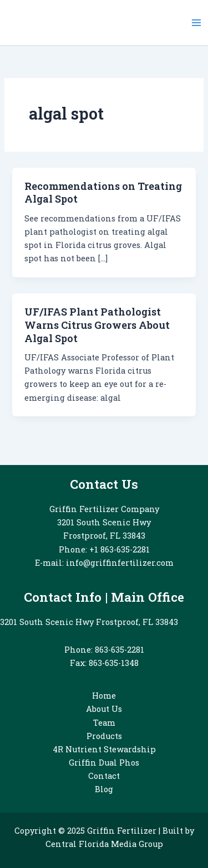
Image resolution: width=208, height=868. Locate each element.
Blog (104, 789)
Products (104, 736)
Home (104, 696)
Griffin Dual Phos (104, 763)
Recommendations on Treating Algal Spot (103, 193)
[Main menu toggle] (196, 23)
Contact (104, 776)
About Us (104, 709)
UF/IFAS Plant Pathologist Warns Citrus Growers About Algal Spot (97, 325)
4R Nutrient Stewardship (104, 749)
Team (104, 723)
